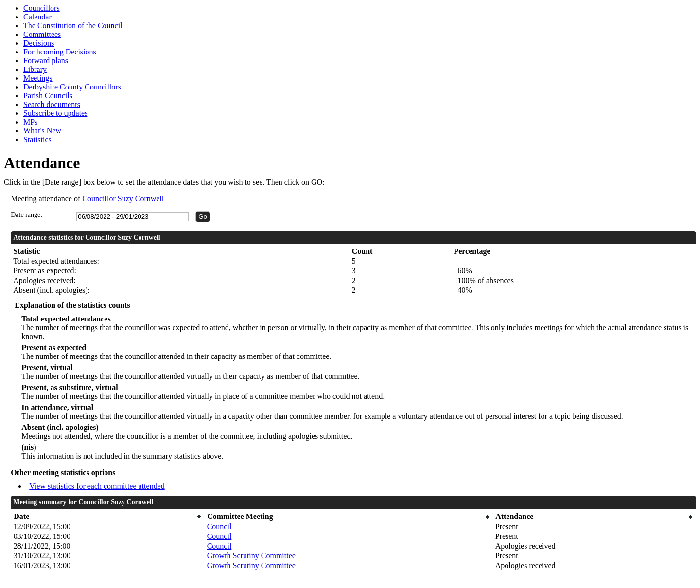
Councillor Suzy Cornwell (123, 199)
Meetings (38, 78)
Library (35, 69)
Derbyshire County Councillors (72, 87)
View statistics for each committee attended (97, 486)
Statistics (37, 139)
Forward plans (46, 61)
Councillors (42, 8)
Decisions (39, 43)
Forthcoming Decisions (60, 52)
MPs (30, 122)
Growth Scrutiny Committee (251, 556)
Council (219, 526)
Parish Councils (48, 96)
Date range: (26, 215)
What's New (42, 131)
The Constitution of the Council (73, 26)
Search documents (52, 104)
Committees (42, 34)
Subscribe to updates (55, 113)
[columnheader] (108, 517)
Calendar (37, 17)
